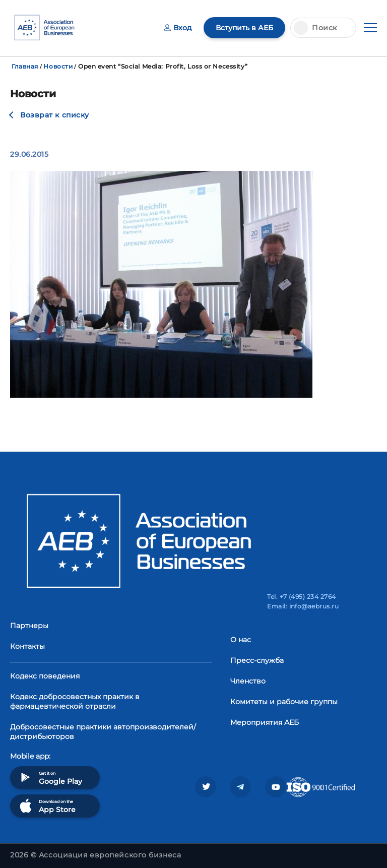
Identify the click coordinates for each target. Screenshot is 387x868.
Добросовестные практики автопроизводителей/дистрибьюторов (103, 732)
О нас (241, 640)
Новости (58, 66)
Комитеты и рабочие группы (284, 702)
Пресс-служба (257, 660)
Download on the (47, 806)
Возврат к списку (55, 115)
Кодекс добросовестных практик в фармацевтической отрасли (75, 701)
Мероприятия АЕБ (265, 722)
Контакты (27, 646)
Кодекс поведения (45, 676)
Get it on (50, 778)
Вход (178, 28)
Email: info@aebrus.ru (303, 606)
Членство (248, 681)
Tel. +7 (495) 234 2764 (302, 597)
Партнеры (29, 626)
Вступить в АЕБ (244, 28)
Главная (25, 66)
